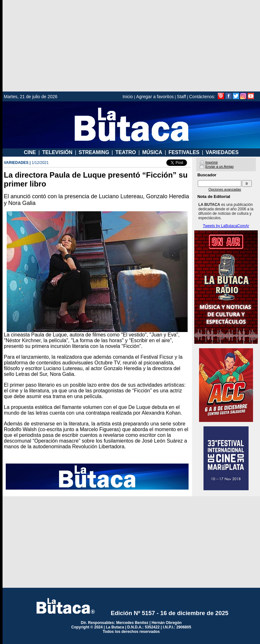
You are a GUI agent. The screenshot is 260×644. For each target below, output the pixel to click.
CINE (30, 152)
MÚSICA (152, 152)
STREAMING (94, 152)
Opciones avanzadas (225, 189)
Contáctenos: (202, 97)
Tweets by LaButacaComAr (226, 226)
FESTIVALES (184, 152)
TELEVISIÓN (57, 152)
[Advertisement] (131, 46)
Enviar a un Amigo (220, 166)
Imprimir (212, 162)
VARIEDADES (222, 152)
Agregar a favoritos (155, 97)
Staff (181, 97)
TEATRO (126, 152)
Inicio (128, 97)
